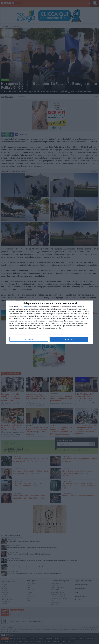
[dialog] (50, 322)
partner (25, 307)
